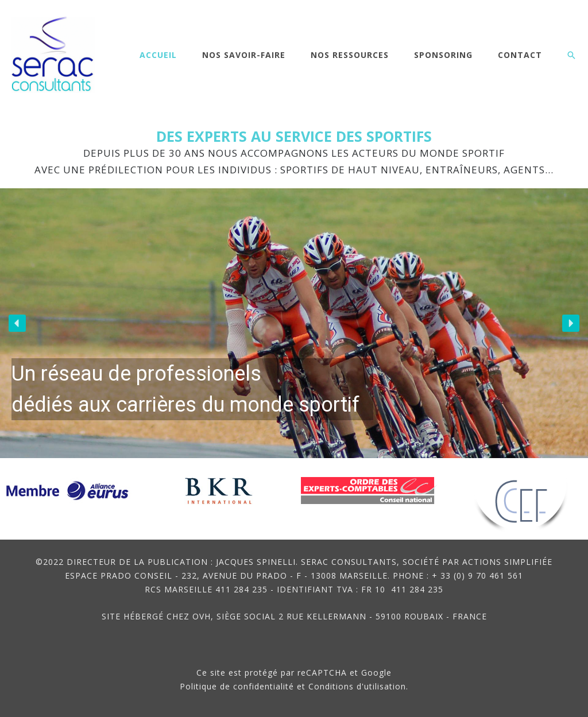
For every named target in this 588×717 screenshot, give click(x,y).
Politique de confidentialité (237, 686)
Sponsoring (443, 55)
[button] (571, 55)
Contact (520, 55)
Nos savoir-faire (244, 55)
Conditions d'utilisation (357, 686)
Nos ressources (350, 55)
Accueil (158, 55)
